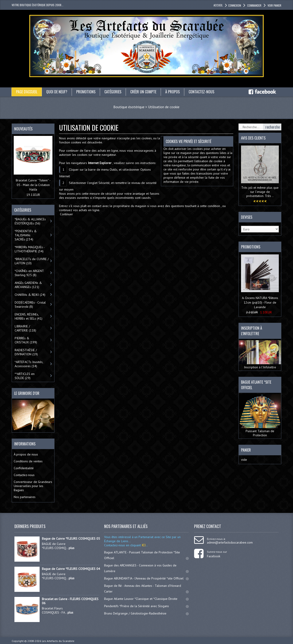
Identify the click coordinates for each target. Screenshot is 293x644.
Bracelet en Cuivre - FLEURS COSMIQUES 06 (70, 601)
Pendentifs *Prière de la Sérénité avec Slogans (146, 606)
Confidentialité (24, 468)
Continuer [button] (66, 214)
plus (72, 548)
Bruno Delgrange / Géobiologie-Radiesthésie (146, 613)
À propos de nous (26, 454)
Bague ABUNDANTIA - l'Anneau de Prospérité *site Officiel (146, 578)
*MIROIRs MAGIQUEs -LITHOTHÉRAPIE (30, 249)
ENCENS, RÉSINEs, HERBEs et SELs (28, 316)
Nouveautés (23, 129)
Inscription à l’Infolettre (260, 355)
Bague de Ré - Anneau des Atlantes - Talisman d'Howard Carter (146, 589)
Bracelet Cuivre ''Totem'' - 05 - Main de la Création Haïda (33, 185)
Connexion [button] (235, 5)
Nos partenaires (25, 497)
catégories (113, 92)
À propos (172, 92)
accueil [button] (218, 5)
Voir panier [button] (274, 5)
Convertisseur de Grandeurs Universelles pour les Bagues (33, 486)
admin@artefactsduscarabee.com (230, 542)
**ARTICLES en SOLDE (25, 376)
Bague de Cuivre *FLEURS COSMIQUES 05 (71, 539)
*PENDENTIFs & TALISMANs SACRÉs (26, 235)
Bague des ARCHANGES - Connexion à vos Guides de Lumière (146, 568)
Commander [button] (254, 5)
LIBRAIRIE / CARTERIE (25, 328)
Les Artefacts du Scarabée (58, 641)
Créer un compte (143, 92)
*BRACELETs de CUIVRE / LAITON (32, 261)
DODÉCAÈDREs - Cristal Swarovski (30, 304)
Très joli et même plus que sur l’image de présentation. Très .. (260, 192)
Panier (246, 450)
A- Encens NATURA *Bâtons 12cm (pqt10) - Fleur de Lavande (260, 302)
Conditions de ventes (28, 461)
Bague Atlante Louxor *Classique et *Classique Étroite (146, 599)
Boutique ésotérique (129, 107)
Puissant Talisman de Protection (260, 416)
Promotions (86, 92)
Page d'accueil (27, 92)
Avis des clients (253, 138)
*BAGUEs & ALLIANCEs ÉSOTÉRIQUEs (30, 221)
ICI (143, 545)
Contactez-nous (201, 92)
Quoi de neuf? (57, 92)
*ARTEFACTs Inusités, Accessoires (29, 364)
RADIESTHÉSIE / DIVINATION (26, 352)
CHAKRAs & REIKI (30, 295)
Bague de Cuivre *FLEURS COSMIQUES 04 (71, 569)
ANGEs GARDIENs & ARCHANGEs (28, 285)
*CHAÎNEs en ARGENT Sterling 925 (29, 273)
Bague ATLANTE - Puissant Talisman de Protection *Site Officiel (146, 555)
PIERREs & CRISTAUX (26, 340)
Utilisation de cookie (164, 107)
